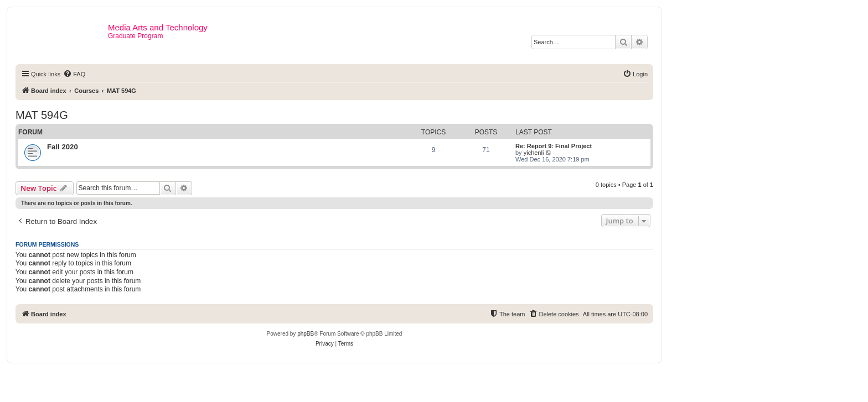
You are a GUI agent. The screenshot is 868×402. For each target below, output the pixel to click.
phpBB (306, 334)
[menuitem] (74, 74)
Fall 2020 (63, 147)
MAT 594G (42, 115)
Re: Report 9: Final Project (554, 146)
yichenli (534, 153)
